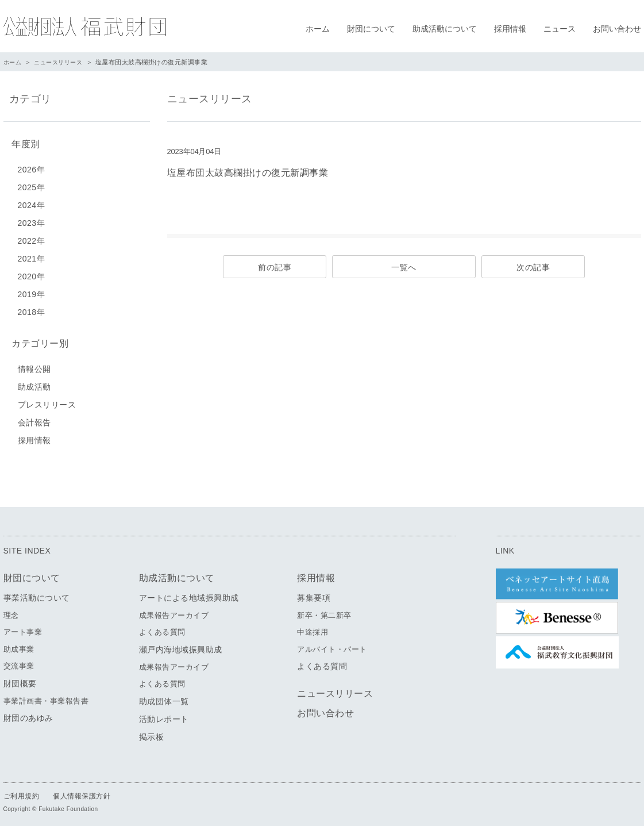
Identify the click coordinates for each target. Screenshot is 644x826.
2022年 (32, 239)
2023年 (32, 221)
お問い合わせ (617, 29)
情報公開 (34, 364)
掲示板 (152, 732)
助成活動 (34, 382)
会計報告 (34, 418)
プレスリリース (47, 400)
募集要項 (314, 593)
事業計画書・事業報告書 (46, 696)
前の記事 (275, 267)
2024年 (32, 203)
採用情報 (510, 29)
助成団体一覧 (164, 697)
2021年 (32, 256)
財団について (371, 29)
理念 (11, 611)
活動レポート (164, 714)
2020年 (32, 274)
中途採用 (313, 628)
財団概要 (20, 679)
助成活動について (445, 29)
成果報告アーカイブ (174, 611)
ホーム (318, 29)
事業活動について (37, 593)
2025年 (32, 185)
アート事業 (23, 628)
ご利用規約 (22, 792)
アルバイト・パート (332, 645)
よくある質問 (162, 628)
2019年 (32, 292)
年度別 (24, 143)
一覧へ (404, 267)
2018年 (32, 310)
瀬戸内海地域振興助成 (181, 645)
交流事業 (19, 662)
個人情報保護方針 (82, 792)
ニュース (560, 29)
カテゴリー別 (38, 340)
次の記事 (533, 267)
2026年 (32, 167)
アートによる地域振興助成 (189, 593)
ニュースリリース (62, 62)
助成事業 (19, 645)
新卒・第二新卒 (324, 611)
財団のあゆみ (28, 714)
